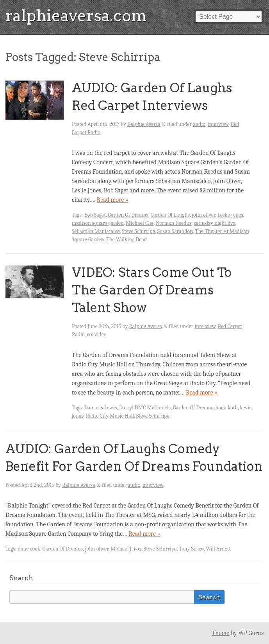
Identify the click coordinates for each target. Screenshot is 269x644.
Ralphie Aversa (144, 124)
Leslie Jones (230, 215)
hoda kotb (227, 408)
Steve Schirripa (138, 231)
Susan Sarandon (175, 231)
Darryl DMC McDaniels (145, 408)
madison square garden (98, 223)
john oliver (203, 215)
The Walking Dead (126, 239)
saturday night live (214, 223)
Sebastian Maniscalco (96, 231)
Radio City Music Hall (110, 416)
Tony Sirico (191, 549)
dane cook (29, 549)
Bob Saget (95, 215)
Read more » (113, 200)
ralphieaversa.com (76, 16)
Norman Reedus (174, 223)
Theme (221, 633)
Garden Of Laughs (170, 215)
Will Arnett (218, 549)
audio (199, 124)
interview (218, 124)
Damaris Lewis (101, 408)
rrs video (96, 335)
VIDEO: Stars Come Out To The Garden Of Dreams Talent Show (152, 290)
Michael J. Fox (126, 549)
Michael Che (140, 223)
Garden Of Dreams (128, 215)
